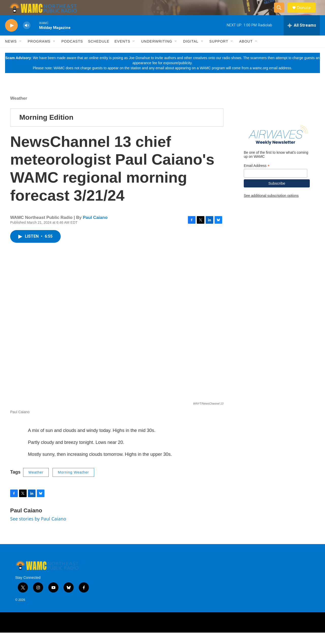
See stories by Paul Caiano (38, 530)
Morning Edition (46, 129)
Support (219, 53)
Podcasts (72, 53)
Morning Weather (73, 484)
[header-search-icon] (281, 13)
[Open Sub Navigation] (21, 53)
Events (122, 53)
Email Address (257, 177)
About (246, 53)
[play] (11, 37)
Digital (191, 53)
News (11, 53)
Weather (19, 110)
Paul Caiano (95, 229)
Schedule (99, 53)
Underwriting (157, 53)
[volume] (27, 37)
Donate (307, 13)
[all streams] (302, 37)
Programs (39, 53)
